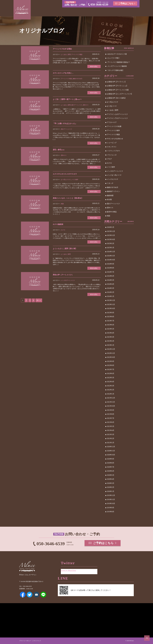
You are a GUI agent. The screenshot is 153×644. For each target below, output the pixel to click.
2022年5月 (111, 378)
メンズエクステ (113, 179)
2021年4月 (111, 430)
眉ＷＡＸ (86, 105)
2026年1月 (111, 227)
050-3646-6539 (99, 5)
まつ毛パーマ (112, 106)
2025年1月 (111, 248)
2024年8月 (111, 268)
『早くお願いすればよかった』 (66, 124)
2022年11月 (111, 353)
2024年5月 (111, 280)
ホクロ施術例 (58, 225)
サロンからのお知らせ (115, 139)
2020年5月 (111, 475)
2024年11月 (111, 256)
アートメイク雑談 (77, 54)
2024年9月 (111, 264)
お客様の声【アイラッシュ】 (117, 86)
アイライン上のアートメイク (117, 114)
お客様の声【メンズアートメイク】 (120, 94)
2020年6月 (111, 471)
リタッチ (110, 183)
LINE (43, 595)
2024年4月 (111, 284)
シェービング (112, 143)
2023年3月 (111, 337)
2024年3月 (111, 288)
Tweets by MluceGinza (69, 570)
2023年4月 (111, 333)
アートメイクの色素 (114, 126)
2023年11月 (111, 304)
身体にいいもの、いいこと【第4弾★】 (69, 199)
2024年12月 (111, 252)
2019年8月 (111, 512)
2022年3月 (111, 386)
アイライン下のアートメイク (117, 118)
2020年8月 (111, 463)
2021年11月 (111, 402)
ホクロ (63, 231)
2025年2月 (111, 243)
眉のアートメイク (77, 105)
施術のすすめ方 (78, 79)
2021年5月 (111, 426)
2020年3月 (111, 483)
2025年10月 (111, 239)
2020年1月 (111, 491)
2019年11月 (111, 500)
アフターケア (112, 122)
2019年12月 (111, 495)
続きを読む (94, 66)
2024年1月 (111, 296)
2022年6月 (111, 374)
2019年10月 (111, 504)
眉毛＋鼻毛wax (59, 150)
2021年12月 (111, 398)
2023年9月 (111, 313)
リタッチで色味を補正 (115, 70)
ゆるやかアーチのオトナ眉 (117, 54)
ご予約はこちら (126, 3)
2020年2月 (111, 487)
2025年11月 (111, 235)
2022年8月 (111, 365)
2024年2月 (111, 292)
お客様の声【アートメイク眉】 (118, 90)
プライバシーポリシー (26, 641)
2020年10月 (111, 455)
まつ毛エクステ (66, 180)
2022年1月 (111, 394)
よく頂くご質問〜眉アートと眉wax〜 (68, 100)
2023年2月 (111, 341)
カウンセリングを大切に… (64, 73)
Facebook (23, 595)
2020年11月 (111, 451)
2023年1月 (111, 345)
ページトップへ (147, 638)
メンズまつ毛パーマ (114, 175)
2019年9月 (111, 508)
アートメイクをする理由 (63, 49)
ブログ (109, 159)
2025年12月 (111, 231)
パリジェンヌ (112, 155)
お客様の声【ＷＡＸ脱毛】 (117, 98)
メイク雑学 (75, 180)
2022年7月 (111, 369)
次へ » (39, 302)
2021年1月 (111, 443)
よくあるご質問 (66, 54)
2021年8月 (111, 414)
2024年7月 (111, 272)
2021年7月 (111, 418)
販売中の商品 (112, 212)
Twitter (30, 595)
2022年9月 (111, 361)
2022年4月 (111, 382)
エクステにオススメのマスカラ (66, 175)
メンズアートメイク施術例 (117, 66)
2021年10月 (111, 406)
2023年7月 (111, 321)
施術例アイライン (113, 191)
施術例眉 (110, 196)
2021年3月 (111, 435)
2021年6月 (111, 422)
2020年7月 (111, 467)
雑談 (62, 205)
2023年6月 (111, 325)
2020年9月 (111, 459)
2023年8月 (111, 317)
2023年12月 (111, 300)
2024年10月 (111, 260)
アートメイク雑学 (113, 131)
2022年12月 (111, 349)
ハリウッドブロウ (113, 151)
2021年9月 (111, 410)
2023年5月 (111, 329)
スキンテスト (112, 147)
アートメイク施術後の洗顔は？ (119, 62)
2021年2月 (111, 439)
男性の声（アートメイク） (64, 276)
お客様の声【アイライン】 (117, 82)
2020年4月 (111, 479)
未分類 (109, 200)
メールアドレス (36, 595)
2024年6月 (111, 276)
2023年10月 (111, 308)
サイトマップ (39, 641)
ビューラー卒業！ (114, 58)
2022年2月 (111, 390)
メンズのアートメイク (68, 282)
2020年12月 (111, 447)
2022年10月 (111, 357)
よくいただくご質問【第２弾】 (66, 250)
